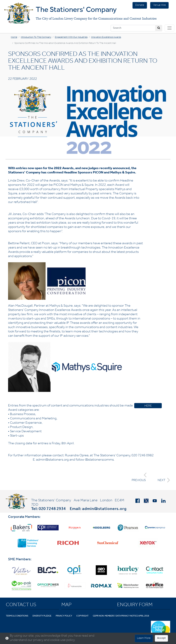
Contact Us (21, 605)
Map (66, 605)
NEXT (163, 480)
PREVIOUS (139, 477)
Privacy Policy (64, 616)
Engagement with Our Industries (71, 37)
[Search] (133, 28)
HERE (148, 406)
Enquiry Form (135, 605)
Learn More (144, 638)
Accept (161, 638)
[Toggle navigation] (169, 28)
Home (14, 37)
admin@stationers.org (104, 509)
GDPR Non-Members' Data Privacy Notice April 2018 (121, 616)
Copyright (82, 616)
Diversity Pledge (42, 616)
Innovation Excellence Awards (106, 37)
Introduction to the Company (36, 37)
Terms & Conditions (17, 616)
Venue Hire (159, 5)
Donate (140, 5)
